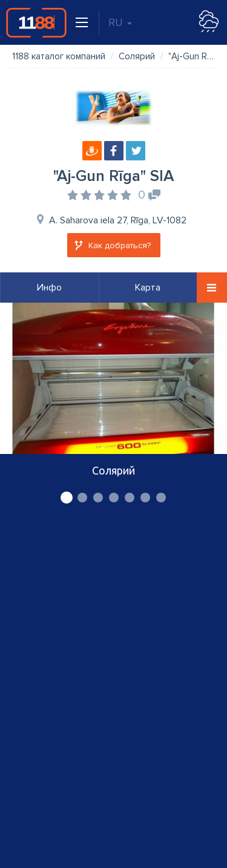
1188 (36, 22)
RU (120, 22)
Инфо (49, 288)
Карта (148, 288)
